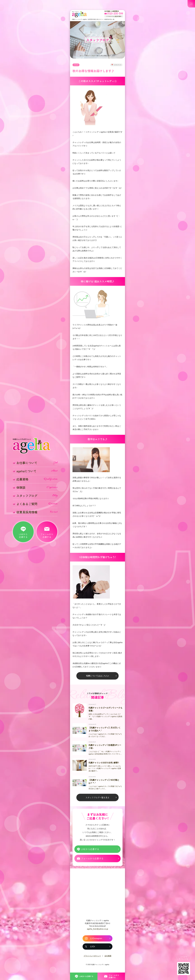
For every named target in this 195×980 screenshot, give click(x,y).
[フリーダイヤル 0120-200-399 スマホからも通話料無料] (114, 14)
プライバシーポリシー (92, 958)
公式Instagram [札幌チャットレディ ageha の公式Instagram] (96, 940)
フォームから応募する (92, 860)
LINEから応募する (90, 851)
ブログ (87, 56)
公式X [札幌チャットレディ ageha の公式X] (93, 949)
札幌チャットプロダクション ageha (79, 14)
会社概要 (108, 958)
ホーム (82, 56)
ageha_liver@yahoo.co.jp (97, 931)
